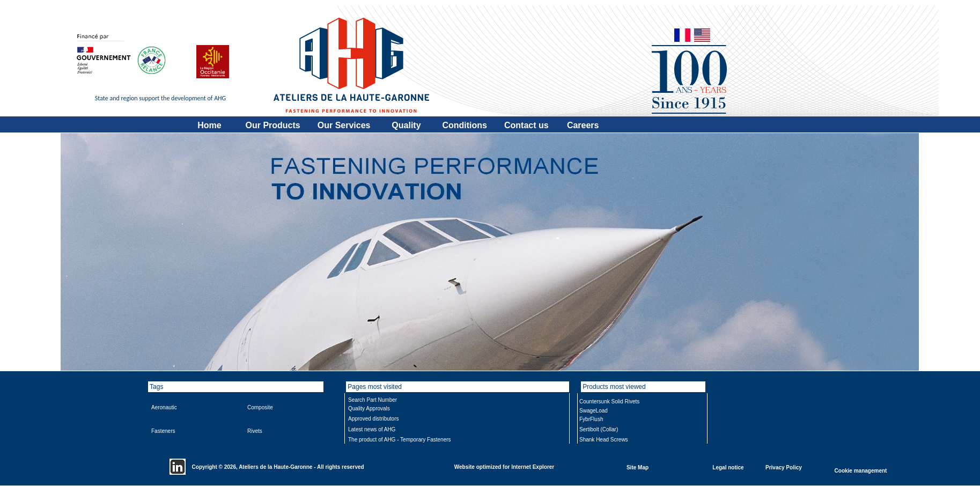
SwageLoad (594, 411)
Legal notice (728, 467)
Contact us (526, 125)
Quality (406, 125)
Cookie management (861, 470)
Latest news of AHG (372, 429)
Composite (260, 407)
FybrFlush (591, 419)
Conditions (465, 125)
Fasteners (163, 431)
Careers (583, 125)
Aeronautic (164, 407)
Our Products (273, 125)
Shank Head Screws (604, 440)
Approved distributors (374, 419)
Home (209, 125)
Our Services (344, 125)
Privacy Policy (784, 467)
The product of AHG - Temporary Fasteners (400, 440)
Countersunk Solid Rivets (609, 402)
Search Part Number (373, 400)
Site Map (638, 467)
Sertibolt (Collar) (599, 429)
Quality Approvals (369, 408)
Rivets (255, 431)
